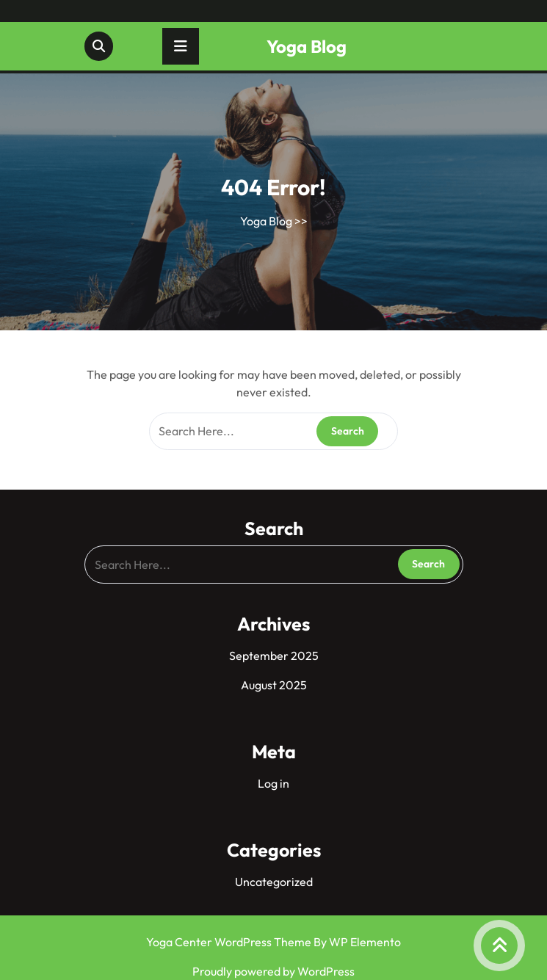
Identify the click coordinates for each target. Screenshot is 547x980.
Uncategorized (274, 882)
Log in (273, 783)
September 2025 (274, 656)
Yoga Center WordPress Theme (230, 942)
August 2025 (274, 685)
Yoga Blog (307, 46)
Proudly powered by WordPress (273, 971)
